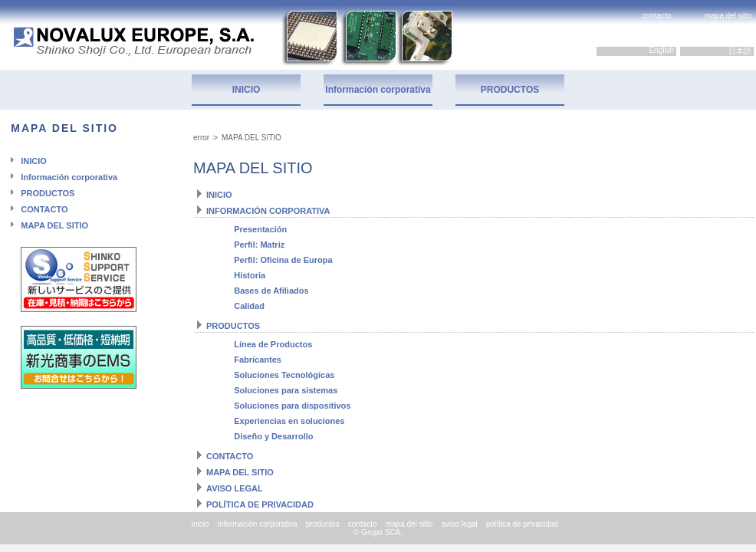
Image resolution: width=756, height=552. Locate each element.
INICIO (247, 90)
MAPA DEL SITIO (54, 225)
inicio (201, 524)
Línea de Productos (273, 344)
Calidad (249, 306)
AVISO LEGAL (235, 488)
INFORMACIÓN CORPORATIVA (268, 211)
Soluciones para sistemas (286, 390)
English (662, 50)
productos (323, 524)
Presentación (260, 229)
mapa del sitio (728, 16)
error (201, 138)
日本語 (741, 51)
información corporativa (258, 524)
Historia (250, 275)
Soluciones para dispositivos (292, 406)
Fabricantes (258, 360)
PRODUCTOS (510, 90)
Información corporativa (378, 90)
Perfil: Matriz (259, 245)
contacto (657, 16)
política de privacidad (522, 524)
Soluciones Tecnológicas (284, 375)
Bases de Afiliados (271, 291)
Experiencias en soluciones (289, 421)
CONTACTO (44, 209)
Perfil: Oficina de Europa (283, 260)
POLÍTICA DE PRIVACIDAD (260, 504)
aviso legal (460, 524)
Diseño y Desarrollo (273, 436)
